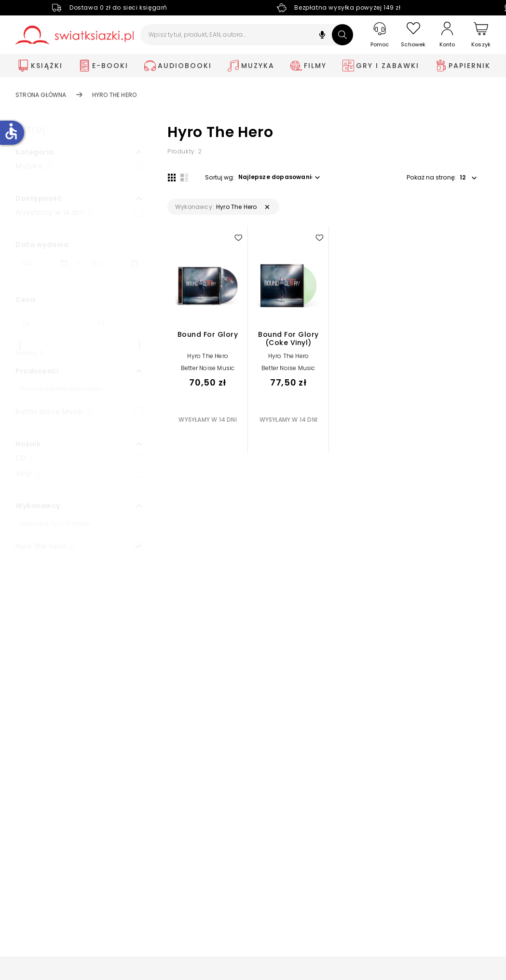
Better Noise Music (208, 368)
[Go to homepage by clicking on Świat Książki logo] (75, 35)
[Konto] (447, 35)
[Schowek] (413, 35)
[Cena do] (117, 324)
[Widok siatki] (171, 177)
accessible (11, 131)
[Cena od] (41, 324)
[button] (322, 36)
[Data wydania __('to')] (114, 263)
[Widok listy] (184, 177)
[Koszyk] (481, 35)
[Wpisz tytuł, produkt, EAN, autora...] (247, 35)
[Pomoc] (380, 35)
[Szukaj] (342, 35)
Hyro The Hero (208, 356)
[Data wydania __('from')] (44, 263)
